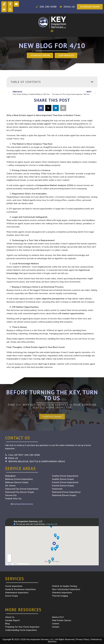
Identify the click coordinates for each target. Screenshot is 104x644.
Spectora (52, 642)
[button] (52, 31)
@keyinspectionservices (22, 504)
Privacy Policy (82, 639)
